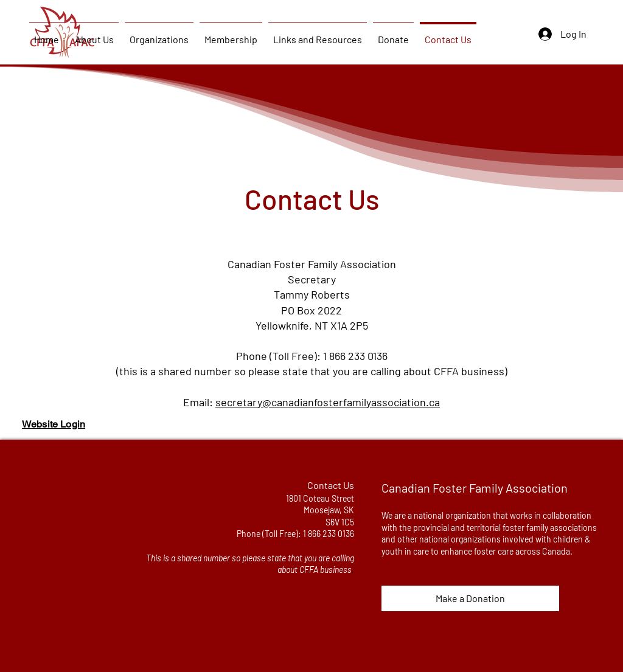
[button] (94, 34)
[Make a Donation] (470, 598)
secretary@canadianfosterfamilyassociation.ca (328, 402)
